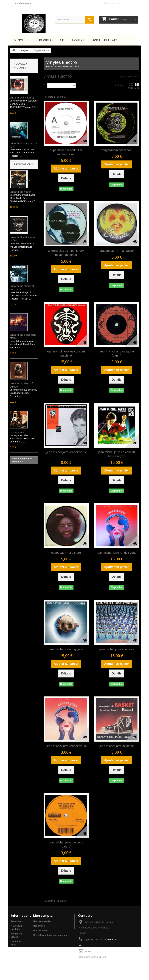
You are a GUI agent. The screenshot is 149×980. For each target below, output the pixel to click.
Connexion (130, 3)
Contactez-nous (113, 3)
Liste (137, 86)
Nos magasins (23, 489)
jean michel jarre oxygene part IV (66, 845)
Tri (45, 85)
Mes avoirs (39, 926)
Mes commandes (42, 921)
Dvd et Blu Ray (104, 40)
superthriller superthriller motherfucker (66, 152)
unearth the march (21, 192)
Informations (23, 475)
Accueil (20, 484)
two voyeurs (17, 432)
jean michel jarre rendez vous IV (66, 454)
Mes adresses (40, 930)
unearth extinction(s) (22, 98)
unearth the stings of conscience (22, 288)
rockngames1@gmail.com (92, 957)
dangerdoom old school (117, 150)
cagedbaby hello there (66, 553)
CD (62, 40)
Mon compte (43, 916)
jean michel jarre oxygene (66, 649)
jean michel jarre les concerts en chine (66, 354)
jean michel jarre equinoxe (117, 649)
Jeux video (44, 40)
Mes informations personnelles (50, 935)
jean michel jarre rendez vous (117, 553)
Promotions (17, 921)
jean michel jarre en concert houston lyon (117, 454)
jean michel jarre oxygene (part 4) (117, 354)
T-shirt (78, 40)
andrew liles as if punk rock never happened (66, 253)
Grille (131, 86)
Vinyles (21, 40)
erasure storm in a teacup (117, 251)
